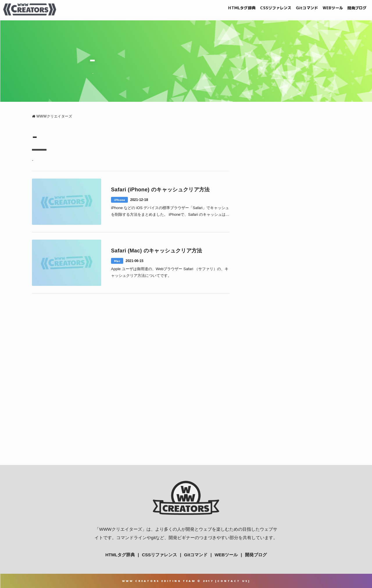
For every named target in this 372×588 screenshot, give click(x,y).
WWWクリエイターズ (120, 529)
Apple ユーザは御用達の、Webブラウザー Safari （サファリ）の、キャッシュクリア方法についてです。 (170, 272)
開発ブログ (354, 9)
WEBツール (325, 9)
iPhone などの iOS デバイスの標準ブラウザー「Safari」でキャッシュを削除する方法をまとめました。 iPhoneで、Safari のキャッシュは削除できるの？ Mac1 (170, 212)
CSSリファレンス (258, 9)
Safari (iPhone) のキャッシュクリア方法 (160, 190)
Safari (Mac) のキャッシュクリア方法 (157, 251)
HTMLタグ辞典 (219, 9)
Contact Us (233, 581)
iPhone (119, 200)
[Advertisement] (186, 398)
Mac (117, 261)
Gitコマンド (295, 9)
